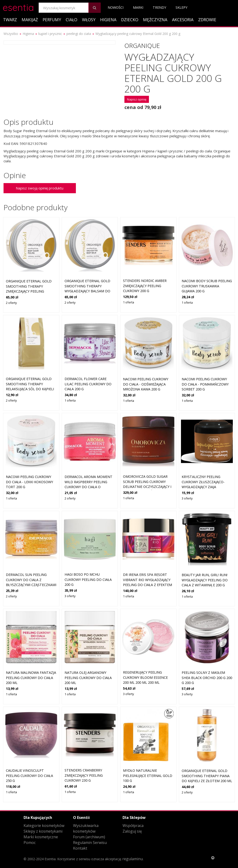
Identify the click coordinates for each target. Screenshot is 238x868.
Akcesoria (183, 20)
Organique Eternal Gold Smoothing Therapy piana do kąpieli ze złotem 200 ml (207, 776)
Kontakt (80, 848)
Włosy (89, 20)
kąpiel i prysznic (50, 34)
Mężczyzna (155, 20)
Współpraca (133, 826)
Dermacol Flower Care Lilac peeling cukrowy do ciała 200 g (88, 384)
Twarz (10, 20)
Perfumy (52, 20)
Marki (138, 7)
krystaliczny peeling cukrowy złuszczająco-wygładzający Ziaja (203, 482)
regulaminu (133, 859)
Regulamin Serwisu (90, 843)
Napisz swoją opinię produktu (40, 188)
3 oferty (187, 498)
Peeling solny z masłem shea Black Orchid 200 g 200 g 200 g (207, 678)
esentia (18, 7)
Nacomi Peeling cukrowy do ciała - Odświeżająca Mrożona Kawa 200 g (146, 384)
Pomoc (30, 843)
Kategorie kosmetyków (44, 826)
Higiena (108, 20)
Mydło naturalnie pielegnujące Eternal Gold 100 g (148, 776)
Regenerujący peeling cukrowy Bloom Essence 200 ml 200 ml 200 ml (145, 677)
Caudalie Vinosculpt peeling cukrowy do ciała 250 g (29, 776)
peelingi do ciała (79, 34)
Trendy (159, 7)
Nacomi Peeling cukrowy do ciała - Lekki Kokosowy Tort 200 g (29, 482)
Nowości (116, 7)
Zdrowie (207, 20)
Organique (142, 46)
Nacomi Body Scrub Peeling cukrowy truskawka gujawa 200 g (207, 286)
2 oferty (11, 303)
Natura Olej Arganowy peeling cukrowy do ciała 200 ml (88, 678)
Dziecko (130, 20)
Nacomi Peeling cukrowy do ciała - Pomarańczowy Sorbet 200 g (205, 384)
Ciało (72, 20)
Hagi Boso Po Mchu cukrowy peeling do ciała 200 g (88, 579)
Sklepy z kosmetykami (43, 831)
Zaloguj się (132, 831)
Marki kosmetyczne (41, 837)
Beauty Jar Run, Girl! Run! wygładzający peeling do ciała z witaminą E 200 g (205, 580)
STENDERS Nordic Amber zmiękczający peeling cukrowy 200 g (145, 286)
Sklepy (181, 7)
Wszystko (11, 34)
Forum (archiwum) (89, 837)
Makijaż (30, 20)
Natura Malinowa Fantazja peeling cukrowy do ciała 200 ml (31, 678)
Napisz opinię (137, 99)
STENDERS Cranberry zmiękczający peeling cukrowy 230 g (84, 775)
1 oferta (129, 302)
